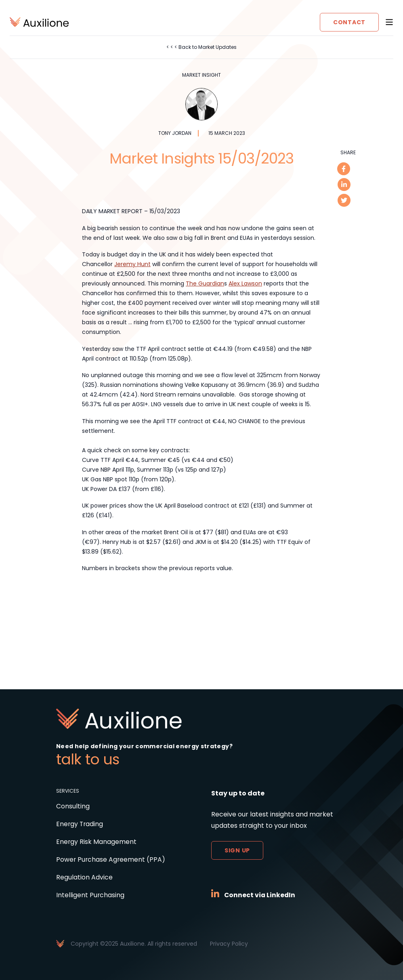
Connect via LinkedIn (260, 895)
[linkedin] (344, 185)
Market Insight (201, 75)
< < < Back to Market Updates (201, 47)
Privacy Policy (229, 944)
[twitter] (344, 201)
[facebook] (344, 169)
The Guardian (205, 283)
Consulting (73, 806)
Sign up (237, 850)
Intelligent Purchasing (90, 895)
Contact (349, 22)
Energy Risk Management (97, 842)
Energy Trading (80, 824)
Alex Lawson (245, 283)
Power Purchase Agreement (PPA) (111, 859)
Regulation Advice (84, 877)
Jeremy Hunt (132, 264)
